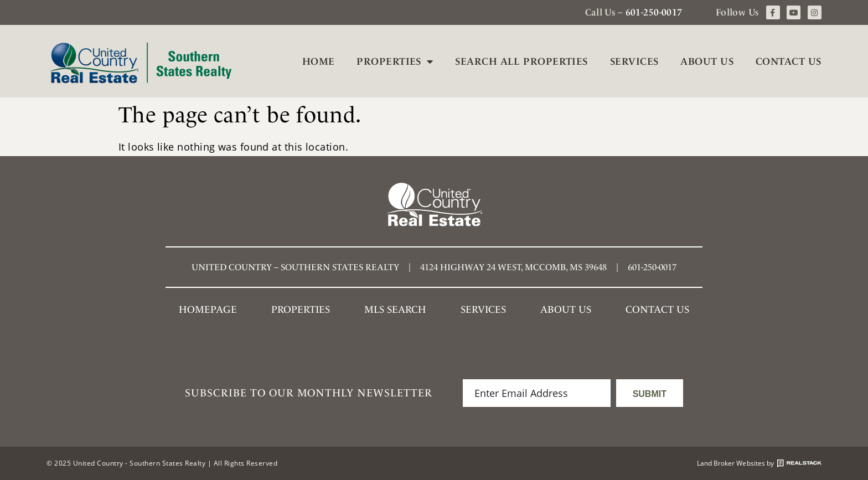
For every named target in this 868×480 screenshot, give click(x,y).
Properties (395, 61)
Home (319, 61)
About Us (707, 61)
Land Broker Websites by (759, 463)
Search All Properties (521, 61)
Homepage (208, 309)
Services (634, 61)
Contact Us (789, 61)
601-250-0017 (654, 12)
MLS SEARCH (395, 309)
